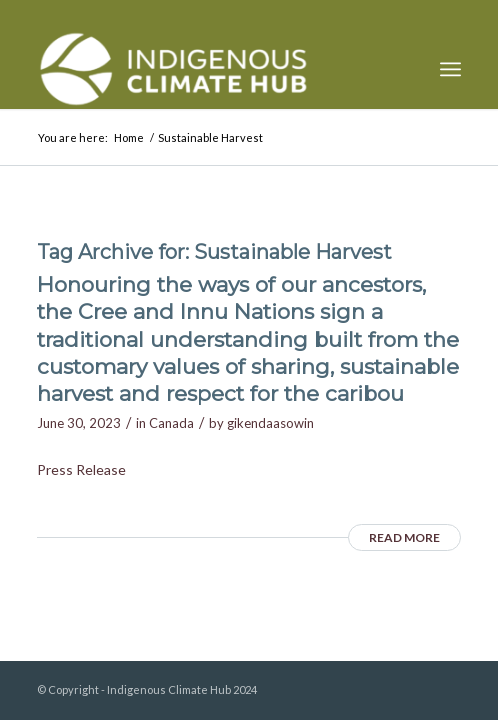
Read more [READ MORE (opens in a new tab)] (404, 537)
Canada (171, 423)
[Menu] (450, 69)
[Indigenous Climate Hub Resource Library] (206, 69)
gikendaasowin (270, 423)
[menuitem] (450, 69)
